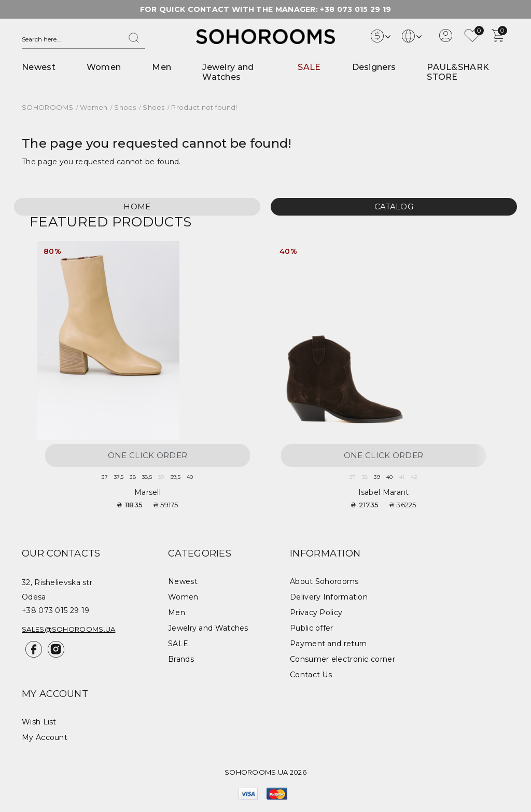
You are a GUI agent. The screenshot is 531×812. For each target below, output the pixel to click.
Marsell (148, 492)
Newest (39, 67)
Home (137, 206)
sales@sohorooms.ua (68, 629)
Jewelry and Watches (228, 72)
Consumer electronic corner (343, 659)
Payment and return (328, 644)
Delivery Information (329, 597)
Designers (374, 67)
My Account (45, 737)
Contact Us (311, 675)
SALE (309, 67)
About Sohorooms (324, 581)
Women (104, 67)
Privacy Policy (316, 612)
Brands (181, 659)
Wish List (39, 722)
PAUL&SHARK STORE (458, 72)
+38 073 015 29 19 (355, 9)
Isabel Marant (384, 492)
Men (162, 67)
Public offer (312, 628)
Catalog (394, 206)
